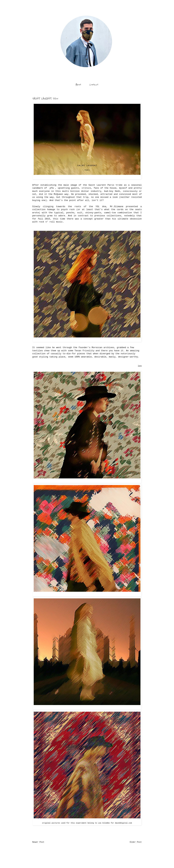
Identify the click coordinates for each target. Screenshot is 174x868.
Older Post (136, 842)
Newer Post (38, 842)
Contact (94, 85)
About (78, 85)
